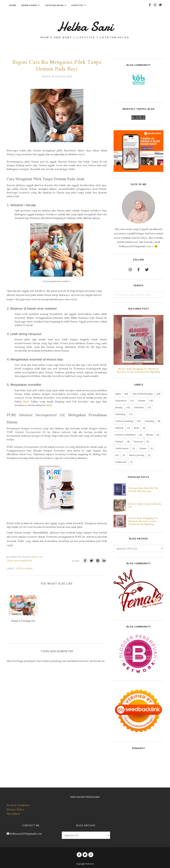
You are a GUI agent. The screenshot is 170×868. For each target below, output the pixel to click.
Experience (121, 401)
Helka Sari (85, 26)
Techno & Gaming (124, 421)
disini (26, 401)
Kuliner (142, 401)
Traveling (149, 421)
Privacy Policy (15, 809)
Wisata (150, 435)
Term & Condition (18, 805)
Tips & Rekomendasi (143, 394)
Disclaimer (13, 814)
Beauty (119, 407)
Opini (118, 394)
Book (137, 428)
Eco (117, 455)
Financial (138, 441)
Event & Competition (126, 435)
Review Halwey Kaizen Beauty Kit (145, 505)
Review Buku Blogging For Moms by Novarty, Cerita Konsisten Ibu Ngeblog (138, 370)
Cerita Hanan (24, 568)
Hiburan (119, 428)
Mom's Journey (137, 455)
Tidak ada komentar (19, 561)
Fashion (119, 441)
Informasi (139, 407)
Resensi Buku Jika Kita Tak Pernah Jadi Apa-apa (143, 490)
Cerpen (143, 448)
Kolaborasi (121, 462)
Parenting (120, 414)
